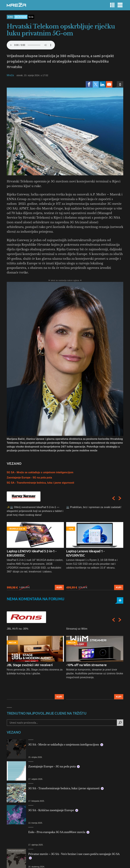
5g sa (31, 17)
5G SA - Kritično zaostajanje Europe (53, 810)
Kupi (59, 587)
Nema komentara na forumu (36, 599)
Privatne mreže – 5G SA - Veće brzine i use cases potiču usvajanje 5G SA (74, 856)
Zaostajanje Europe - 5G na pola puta (29, 478)
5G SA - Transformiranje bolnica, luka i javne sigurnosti (40, 483)
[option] (35, 548)
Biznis (10, 17)
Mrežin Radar (21, 17)
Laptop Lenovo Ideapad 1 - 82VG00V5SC (85, 553)
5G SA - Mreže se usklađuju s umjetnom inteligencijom (40, 472)
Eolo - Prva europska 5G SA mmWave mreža (59, 832)
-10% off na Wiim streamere (86, 665)
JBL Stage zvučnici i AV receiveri (30, 665)
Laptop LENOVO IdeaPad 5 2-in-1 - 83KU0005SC (32, 553)
